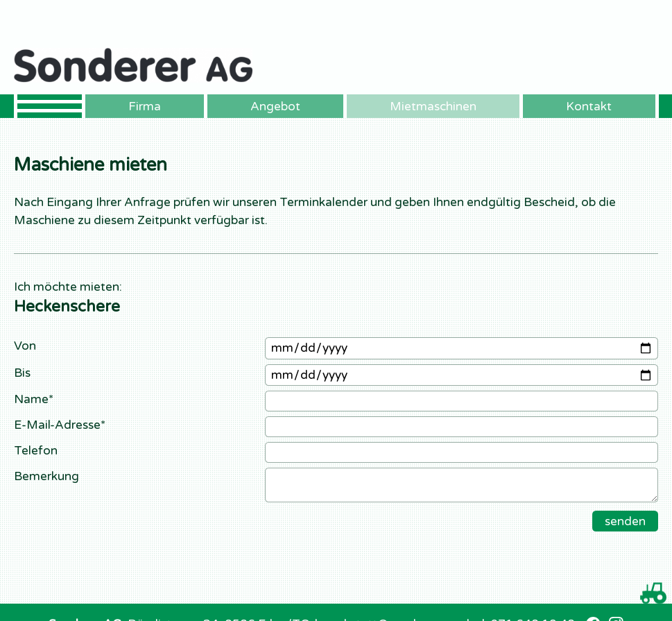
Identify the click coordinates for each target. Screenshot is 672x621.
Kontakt (589, 107)
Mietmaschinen (433, 107)
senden (625, 521)
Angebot (275, 107)
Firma (145, 107)
